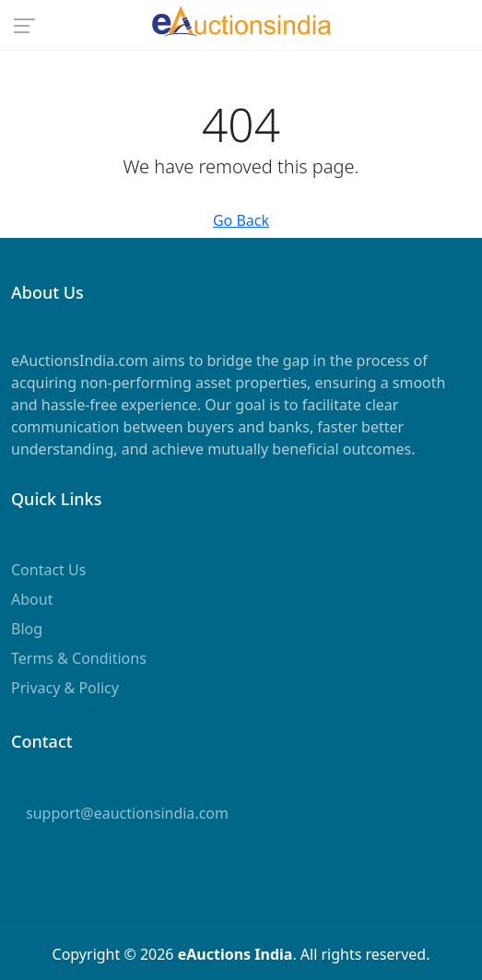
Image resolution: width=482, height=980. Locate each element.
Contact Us (48, 570)
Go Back (241, 220)
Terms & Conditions (79, 658)
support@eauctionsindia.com (127, 813)
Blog (27, 629)
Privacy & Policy (65, 688)
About (32, 599)
